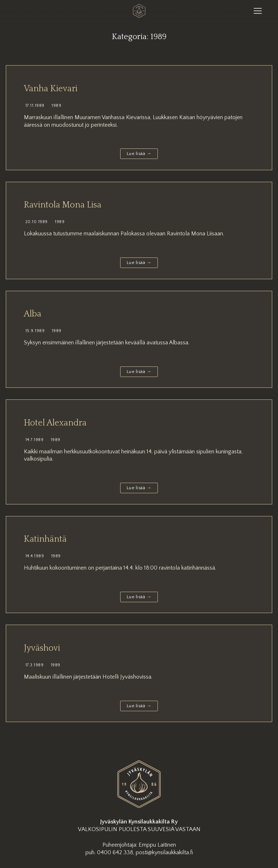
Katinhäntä (45, 539)
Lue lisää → (139, 154)
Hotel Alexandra (55, 423)
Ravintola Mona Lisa (63, 205)
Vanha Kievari (51, 89)
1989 (56, 106)
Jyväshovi (42, 648)
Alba (33, 314)
